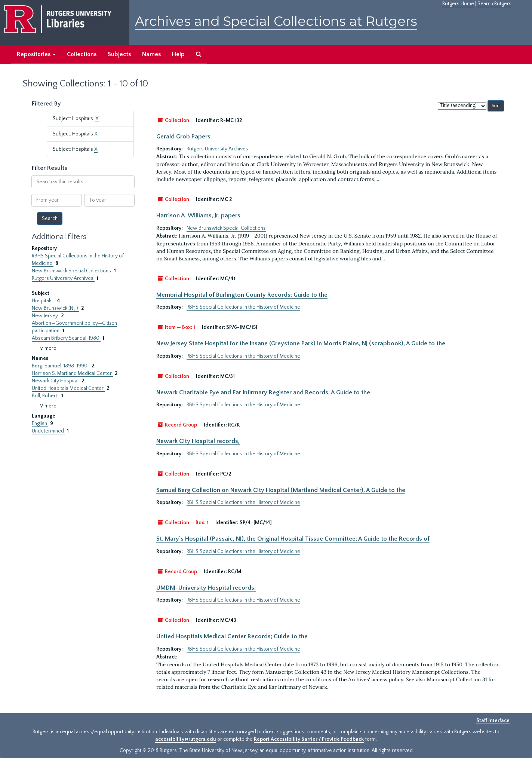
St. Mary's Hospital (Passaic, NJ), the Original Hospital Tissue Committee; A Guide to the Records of (293, 539)
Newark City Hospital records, (198, 441)
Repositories (36, 54)
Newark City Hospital (56, 381)
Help (178, 54)
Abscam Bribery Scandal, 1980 (66, 338)
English (40, 424)
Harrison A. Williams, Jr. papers (198, 216)
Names (151, 54)
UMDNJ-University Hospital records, (206, 588)
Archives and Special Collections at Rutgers (276, 21)
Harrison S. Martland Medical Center (72, 373)
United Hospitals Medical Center (68, 388)
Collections (82, 54)
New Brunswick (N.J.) (56, 308)
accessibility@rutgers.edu (186, 739)
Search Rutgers (494, 4)
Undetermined (48, 431)
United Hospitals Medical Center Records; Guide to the (232, 636)
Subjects (119, 54)
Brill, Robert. (46, 396)
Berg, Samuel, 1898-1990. (61, 366)
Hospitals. (43, 301)
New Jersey (45, 316)
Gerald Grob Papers (183, 137)
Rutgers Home (458, 4)
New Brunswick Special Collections (72, 271)
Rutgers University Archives (63, 278)
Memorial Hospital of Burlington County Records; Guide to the (242, 295)
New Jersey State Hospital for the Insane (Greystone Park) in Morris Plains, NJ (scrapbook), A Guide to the (301, 343)
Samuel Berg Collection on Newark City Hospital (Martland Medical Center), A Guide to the (281, 490)
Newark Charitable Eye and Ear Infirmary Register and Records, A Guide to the (263, 392)
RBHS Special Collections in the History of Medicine (243, 307)
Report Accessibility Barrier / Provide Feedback (309, 739)
